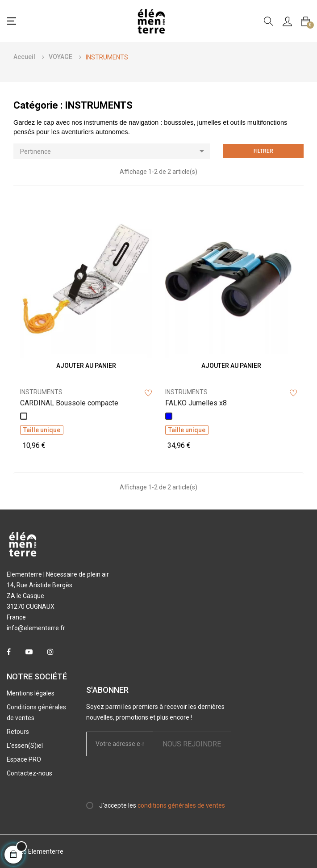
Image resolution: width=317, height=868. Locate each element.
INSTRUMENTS (41, 392)
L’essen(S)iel (25, 746)
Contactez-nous (29, 773)
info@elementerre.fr (36, 628)
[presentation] (161, 783)
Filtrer (263, 151)
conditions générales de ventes (181, 805)
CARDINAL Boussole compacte (69, 403)
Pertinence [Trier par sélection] (115, 151)
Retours (18, 732)
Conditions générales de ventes (36, 712)
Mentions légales (31, 693)
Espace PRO (24, 759)
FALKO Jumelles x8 (196, 403)
